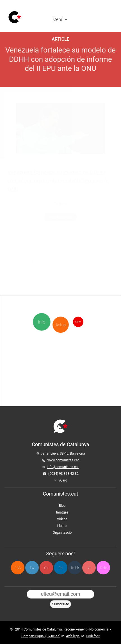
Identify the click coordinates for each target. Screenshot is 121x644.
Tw (32, 568)
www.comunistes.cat (63, 460)
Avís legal (73, 636)
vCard (63, 480)
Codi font (93, 636)
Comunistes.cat (61, 494)
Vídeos (62, 519)
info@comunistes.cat (63, 467)
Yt (89, 568)
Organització (62, 533)
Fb (60, 568)
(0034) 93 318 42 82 (63, 474)
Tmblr (75, 568)
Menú (60, 20)
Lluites (62, 526)
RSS (18, 568)
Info (42, 322)
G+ (46, 568)
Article (60, 39)
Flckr (103, 568)
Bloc (62, 506)
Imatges (62, 512)
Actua (60, 312)
